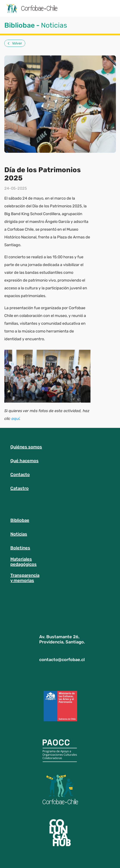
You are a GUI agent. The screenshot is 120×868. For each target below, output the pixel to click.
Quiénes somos (26, 447)
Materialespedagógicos (23, 562)
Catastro (19, 488)
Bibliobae (20, 520)
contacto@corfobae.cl (62, 660)
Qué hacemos (24, 461)
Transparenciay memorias (25, 578)
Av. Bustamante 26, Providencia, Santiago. (62, 639)
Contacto (20, 474)
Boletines (20, 548)
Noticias (19, 534)
